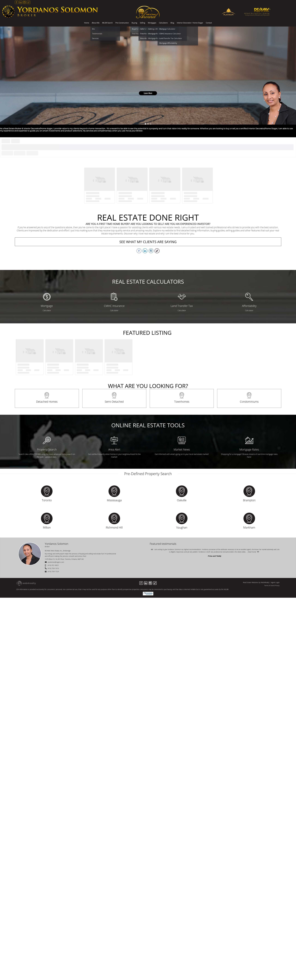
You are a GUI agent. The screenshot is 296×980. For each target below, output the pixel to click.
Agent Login (275, 582)
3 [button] (151, 124)
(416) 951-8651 (53, 565)
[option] (148, 76)
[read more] (252, 552)
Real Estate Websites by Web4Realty (256, 582)
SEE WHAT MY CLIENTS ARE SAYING (148, 242)
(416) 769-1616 (53, 568)
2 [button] (148, 124)
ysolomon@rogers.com (56, 562)
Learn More (148, 93)
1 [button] (145, 124)
